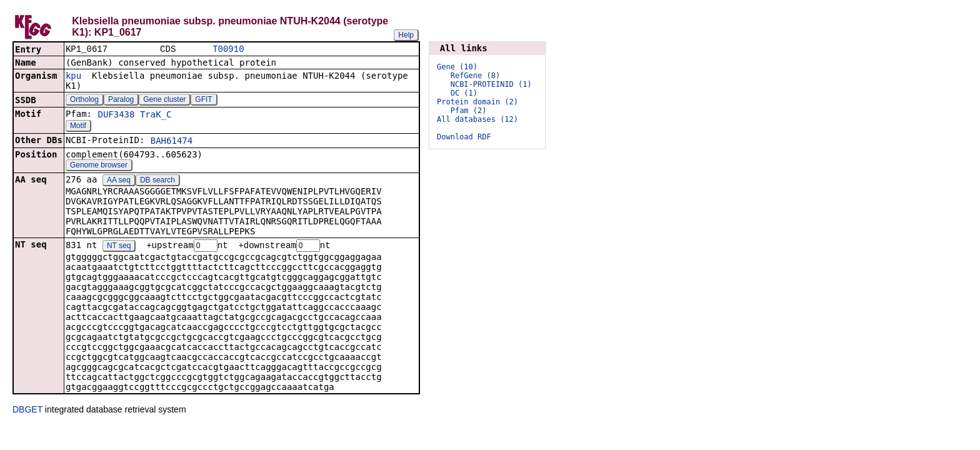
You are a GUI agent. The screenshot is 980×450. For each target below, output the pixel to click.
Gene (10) (457, 67)
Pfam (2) (469, 111)
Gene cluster (164, 101)
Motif (78, 127)
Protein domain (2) (477, 102)
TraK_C (156, 116)
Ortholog (84, 101)
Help (406, 35)
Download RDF (464, 137)
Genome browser (99, 166)
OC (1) (464, 93)
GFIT (203, 101)
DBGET (27, 411)
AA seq (119, 181)
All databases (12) (477, 119)
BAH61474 (172, 142)
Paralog (121, 101)
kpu (73, 77)
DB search (157, 181)
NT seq (119, 247)
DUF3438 (116, 116)
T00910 (228, 50)
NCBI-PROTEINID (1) (491, 84)
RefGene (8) (475, 76)
